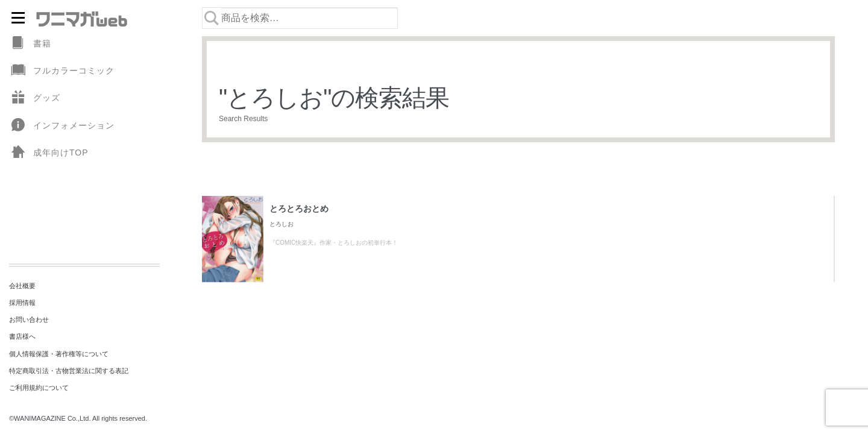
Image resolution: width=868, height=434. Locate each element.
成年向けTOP (49, 153)
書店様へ (22, 336)
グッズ (35, 98)
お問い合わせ (29, 319)
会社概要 (22, 286)
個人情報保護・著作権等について (59, 354)
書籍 (30, 44)
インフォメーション (62, 126)
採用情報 (22, 303)
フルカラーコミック (62, 71)
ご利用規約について (39, 388)
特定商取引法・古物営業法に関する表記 (69, 371)
